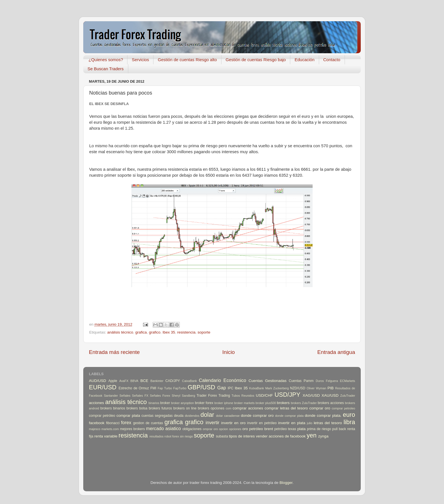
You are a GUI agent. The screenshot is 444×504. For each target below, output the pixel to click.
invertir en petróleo (262, 423)
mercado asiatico (164, 428)
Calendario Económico (222, 380)
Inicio (229, 352)
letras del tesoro (328, 423)
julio (310, 423)
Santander (111, 396)
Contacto (332, 60)
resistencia (186, 332)
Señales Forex (160, 396)
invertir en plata (292, 423)
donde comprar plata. (323, 416)
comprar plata (128, 416)
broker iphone (224, 403)
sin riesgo (186, 436)
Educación (304, 60)
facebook (97, 423)
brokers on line (185, 408)
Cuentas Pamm (301, 381)
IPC (230, 388)
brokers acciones (331, 403)
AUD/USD (98, 381)
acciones (96, 403)
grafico (155, 332)
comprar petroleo (343, 408)
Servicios (140, 60)
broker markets (244, 403)
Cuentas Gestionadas (268, 381)
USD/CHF (264, 395)
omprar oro (210, 429)
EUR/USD (103, 387)
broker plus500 (266, 403)
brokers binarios (113, 408)
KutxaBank (257, 388)
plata (301, 429)
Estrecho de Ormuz (134, 388)
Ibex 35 (169, 332)
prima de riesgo (319, 429)
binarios (154, 403)
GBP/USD (201, 387)
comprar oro (320, 408)
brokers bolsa (137, 408)
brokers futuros (160, 408)
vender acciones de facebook (281, 436)
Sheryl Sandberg (183, 396)
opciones (235, 429)
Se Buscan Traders (106, 69)
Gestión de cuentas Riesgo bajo (256, 60)
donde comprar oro (257, 416)
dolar (207, 415)
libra (349, 422)
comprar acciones (248, 408)
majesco (95, 429)
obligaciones (192, 429)
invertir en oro (233, 423)
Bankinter (157, 381)
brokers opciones (211, 408)
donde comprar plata (289, 416)
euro (349, 415)
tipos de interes (242, 436)
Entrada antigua (336, 352)
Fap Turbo (165, 388)
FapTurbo (180, 388)
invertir (213, 422)
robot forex (172, 436)
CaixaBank (189, 381)
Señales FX (140, 396)
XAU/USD (330, 395)
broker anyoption (182, 403)
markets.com (110, 429)
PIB (331, 388)
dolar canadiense (228, 416)
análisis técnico (120, 332)
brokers (283, 403)
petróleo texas (285, 429)
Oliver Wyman (316, 388)
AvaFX (124, 381)
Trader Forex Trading (213, 396)
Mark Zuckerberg (277, 388)
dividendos (192, 416)
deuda (179, 416)
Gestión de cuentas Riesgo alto (187, 60)
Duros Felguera (327, 381)
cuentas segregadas (157, 416)
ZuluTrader (348, 396)
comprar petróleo (102, 416)
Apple (113, 381)
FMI (153, 388)
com (229, 408)
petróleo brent (261, 429)
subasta (222, 436)
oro (245, 429)
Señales (125, 396)
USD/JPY (287, 395)
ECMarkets (348, 381)
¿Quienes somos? (106, 60)
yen (312, 435)
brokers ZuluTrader (304, 403)
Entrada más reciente (114, 352)
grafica (141, 332)
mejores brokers (133, 429)
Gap (222, 388)
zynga (323, 436)
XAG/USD (311, 395)
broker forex (204, 403)
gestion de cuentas (148, 423)
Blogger (286, 483)
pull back (339, 429)
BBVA (135, 381)
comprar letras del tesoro (286, 408)
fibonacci (113, 423)
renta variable (106, 436)
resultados (157, 436)
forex (126, 422)
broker (165, 403)
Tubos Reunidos (243, 396)
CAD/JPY (173, 381)
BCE (144, 381)
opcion (223, 429)
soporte (204, 332)
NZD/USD (298, 388)
